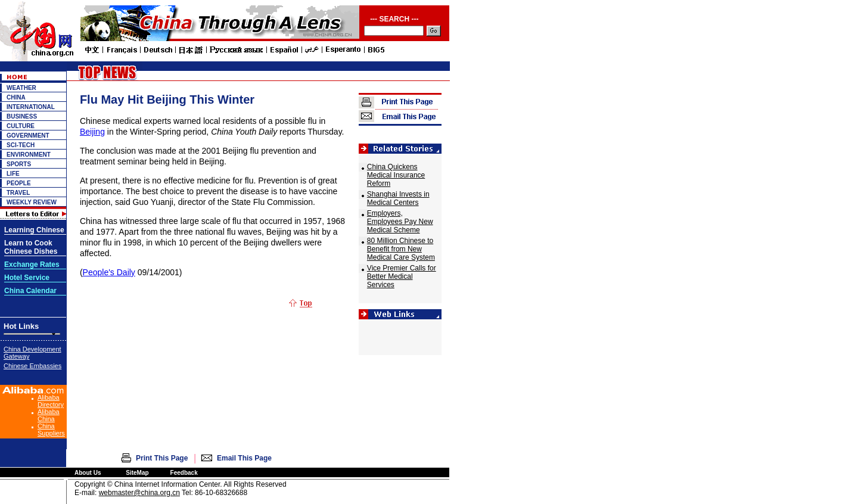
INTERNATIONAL (31, 107)
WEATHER (21, 88)
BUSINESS (22, 116)
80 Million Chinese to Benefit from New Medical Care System (401, 249)
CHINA (16, 97)
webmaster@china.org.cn (139, 493)
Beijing (92, 132)
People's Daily (109, 272)
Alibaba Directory (51, 401)
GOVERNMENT (28, 136)
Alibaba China (49, 415)
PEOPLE (19, 183)
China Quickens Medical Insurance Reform (396, 175)
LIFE (13, 174)
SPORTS (19, 164)
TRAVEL (18, 193)
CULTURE (21, 126)
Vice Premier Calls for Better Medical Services (402, 276)
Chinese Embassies (32, 366)
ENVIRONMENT (29, 155)
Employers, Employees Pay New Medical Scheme (400, 222)
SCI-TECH (21, 145)
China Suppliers (51, 430)
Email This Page (244, 458)
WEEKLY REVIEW (32, 202)
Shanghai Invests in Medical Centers (398, 198)
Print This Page (162, 458)
